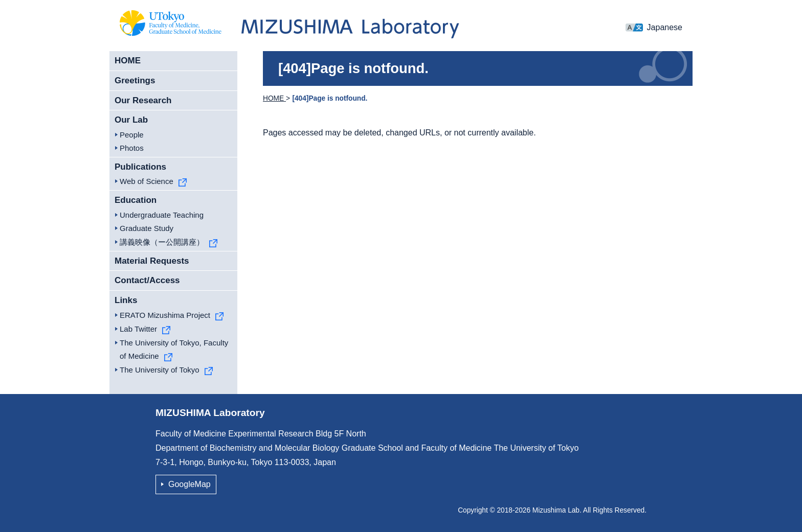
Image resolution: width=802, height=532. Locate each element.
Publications (140, 167)
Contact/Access (147, 280)
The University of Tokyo (160, 370)
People (132, 135)
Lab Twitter (138, 329)
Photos (132, 148)
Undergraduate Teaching (162, 215)
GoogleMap (190, 484)
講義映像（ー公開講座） (162, 242)
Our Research (143, 100)
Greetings (135, 80)
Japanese (665, 27)
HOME (128, 61)
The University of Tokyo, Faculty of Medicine (174, 349)
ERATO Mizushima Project (165, 315)
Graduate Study (147, 228)
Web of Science (147, 181)
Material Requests (152, 261)
